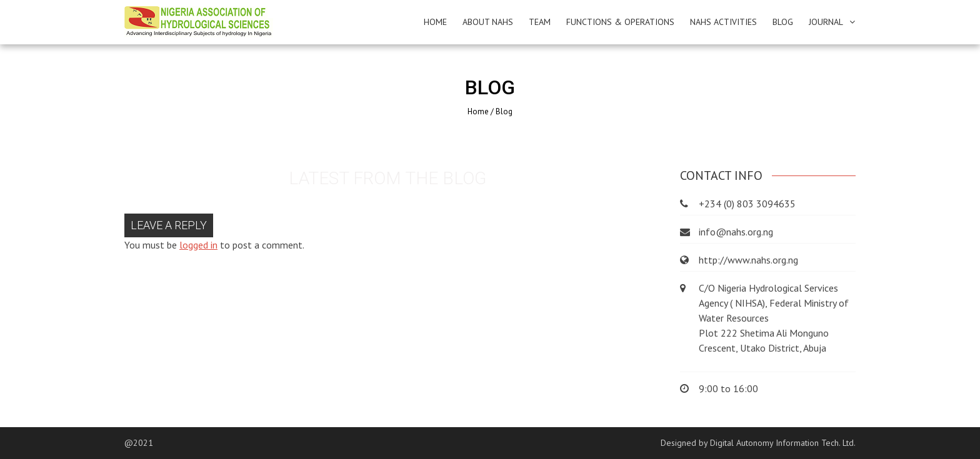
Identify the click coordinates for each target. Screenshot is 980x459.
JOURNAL (826, 22)
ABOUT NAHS (488, 22)
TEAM (540, 22)
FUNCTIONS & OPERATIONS (620, 22)
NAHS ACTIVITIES (723, 22)
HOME (435, 22)
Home (478, 111)
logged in (198, 245)
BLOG (783, 22)
